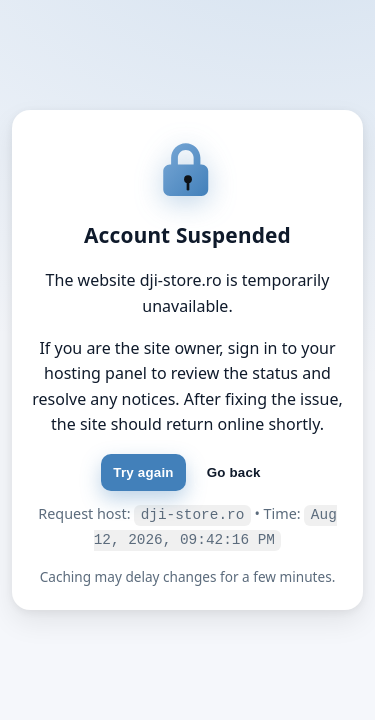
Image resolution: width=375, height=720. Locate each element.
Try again (143, 474)
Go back (234, 474)
